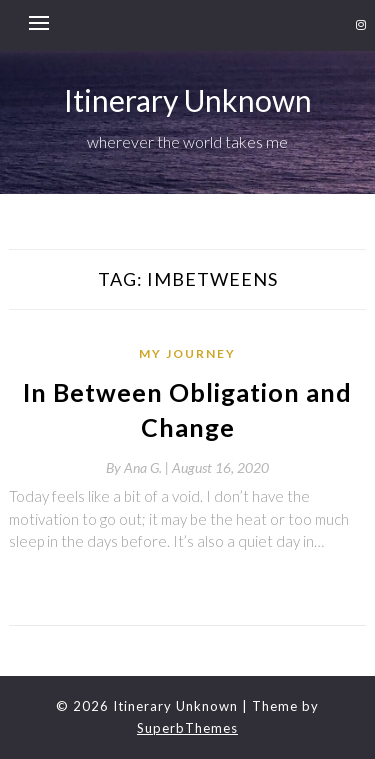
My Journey (187, 353)
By (139, 467)
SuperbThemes (187, 728)
